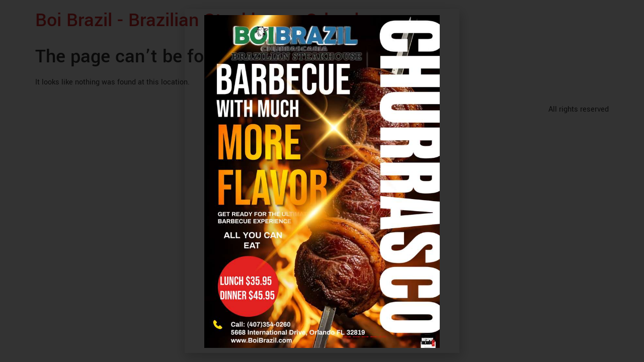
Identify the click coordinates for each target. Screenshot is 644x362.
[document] (322, 181)
